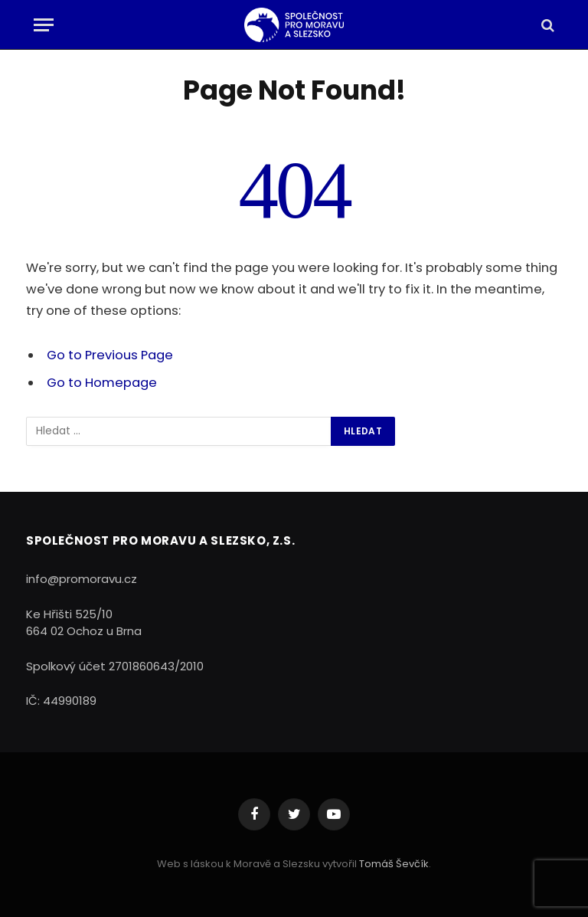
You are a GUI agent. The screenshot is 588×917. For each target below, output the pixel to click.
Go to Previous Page (110, 355)
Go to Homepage (102, 383)
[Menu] (44, 25)
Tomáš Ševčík (394, 864)
